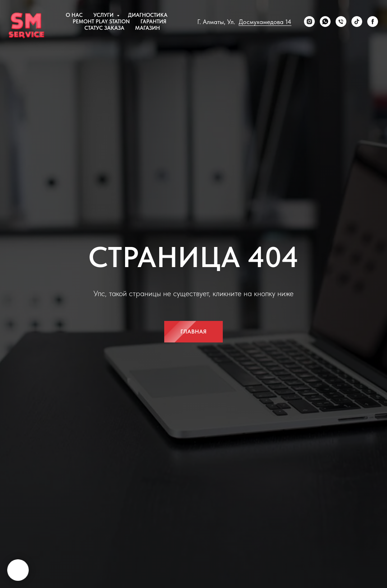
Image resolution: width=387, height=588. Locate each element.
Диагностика (148, 15)
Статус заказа (104, 28)
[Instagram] (309, 22)
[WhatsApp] (325, 22)
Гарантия (153, 22)
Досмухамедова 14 (265, 22)
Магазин (148, 28)
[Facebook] (373, 22)
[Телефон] (341, 22)
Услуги (104, 15)
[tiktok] (357, 22)
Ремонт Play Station (101, 22)
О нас (74, 15)
